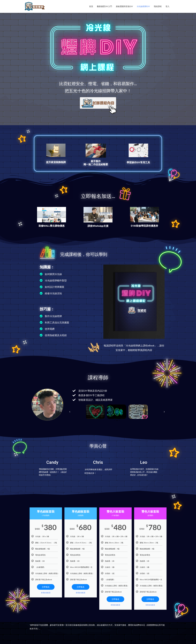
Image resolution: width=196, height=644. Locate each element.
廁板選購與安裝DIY (124, 6)
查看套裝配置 (46, 593)
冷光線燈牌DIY (143, 6)
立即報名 (46, 587)
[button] (70, 412)
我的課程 (158, 6)
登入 (168, 6)
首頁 (91, 6)
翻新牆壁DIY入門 (104, 6)
